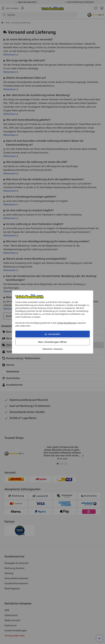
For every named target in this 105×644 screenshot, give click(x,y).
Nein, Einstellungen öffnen (52, 342)
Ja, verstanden (52, 334)
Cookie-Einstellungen (67, 323)
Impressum (58, 349)
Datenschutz (47, 349)
